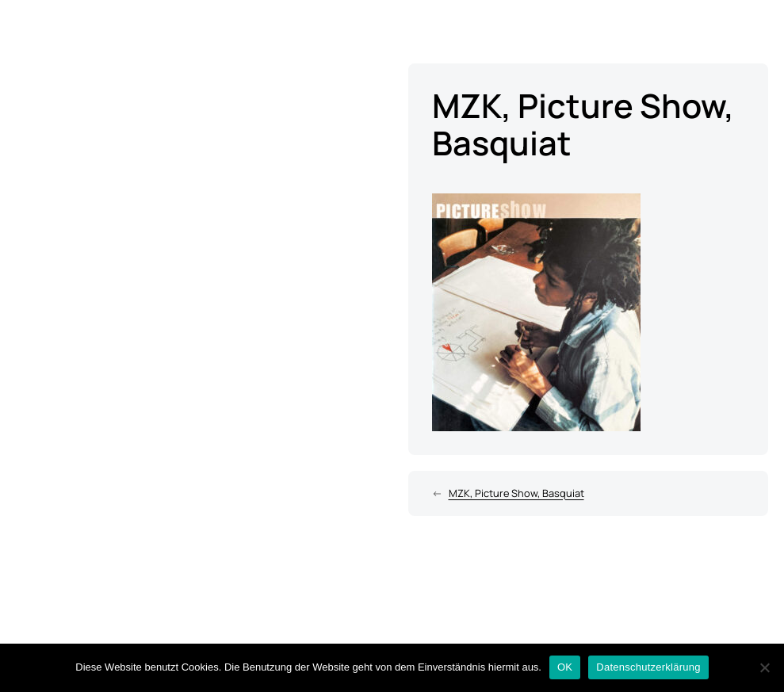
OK (565, 667)
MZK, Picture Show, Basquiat (516, 493)
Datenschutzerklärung (648, 667)
